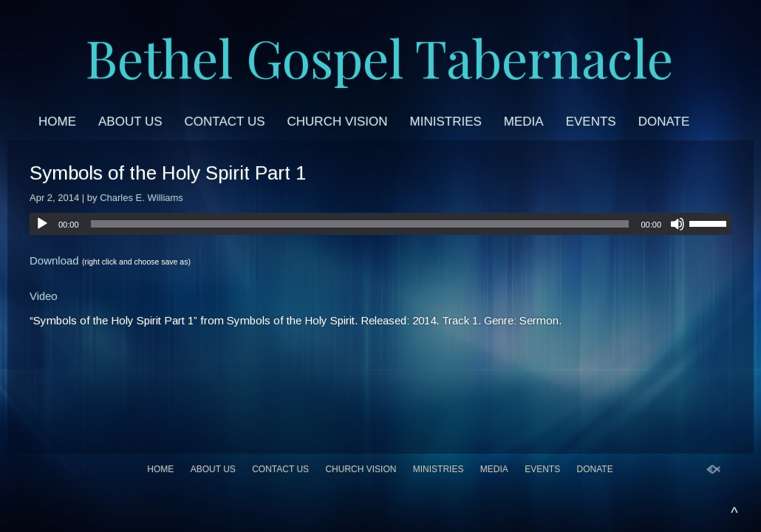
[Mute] (678, 224)
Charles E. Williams (141, 198)
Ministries (446, 122)
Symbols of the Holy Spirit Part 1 (168, 173)
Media (524, 122)
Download (54, 260)
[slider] (360, 224)
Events (591, 122)
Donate (664, 122)
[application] (380, 224)
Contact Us (225, 122)
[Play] (42, 224)
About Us (130, 122)
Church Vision (338, 122)
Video (44, 296)
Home (57, 122)
